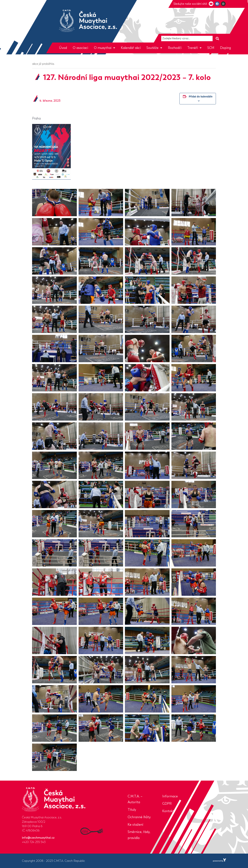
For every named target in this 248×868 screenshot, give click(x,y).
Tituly (132, 810)
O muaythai (104, 48)
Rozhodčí (175, 48)
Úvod (63, 48)
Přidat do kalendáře (201, 97)
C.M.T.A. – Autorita (135, 799)
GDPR (167, 804)
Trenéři (194, 48)
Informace (170, 796)
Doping (225, 48)
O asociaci (80, 48)
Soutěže (154, 48)
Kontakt (168, 811)
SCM (211, 48)
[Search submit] (217, 39)
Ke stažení (135, 825)
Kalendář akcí (131, 48)
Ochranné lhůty (139, 817)
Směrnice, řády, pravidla (139, 835)
